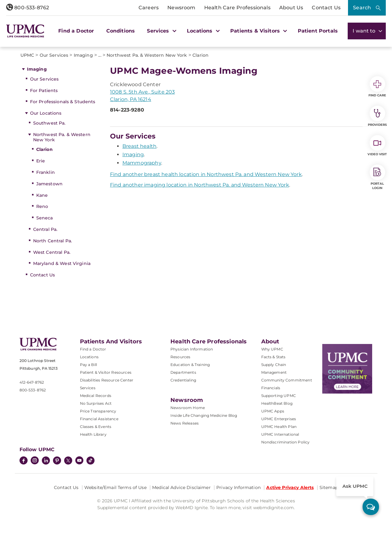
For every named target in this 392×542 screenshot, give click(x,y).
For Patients (44, 90)
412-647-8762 (32, 382)
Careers (149, 8)
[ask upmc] (371, 507)
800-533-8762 (28, 8)
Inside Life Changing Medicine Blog (204, 415)
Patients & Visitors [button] (258, 31)
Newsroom (181, 8)
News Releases (185, 423)
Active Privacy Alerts (290, 487)
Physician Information (192, 349)
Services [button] (161, 31)
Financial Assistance (99, 419)
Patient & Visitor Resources (106, 372)
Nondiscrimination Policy (286, 442)
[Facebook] (24, 461)
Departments (183, 372)
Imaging (37, 69)
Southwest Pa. (49, 123)
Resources (180, 357)
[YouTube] (79, 461)
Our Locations (46, 113)
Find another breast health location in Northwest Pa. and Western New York (206, 174)
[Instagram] (35, 461)
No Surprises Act (96, 403)
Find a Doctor (76, 31)
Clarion (44, 149)
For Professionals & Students (63, 102)
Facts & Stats (273, 357)
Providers (377, 116)
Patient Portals (318, 31)
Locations (89, 357)
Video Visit (377, 146)
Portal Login (377, 177)
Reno (42, 206)
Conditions (121, 31)
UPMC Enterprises (279, 419)
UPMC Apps (273, 411)
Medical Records (96, 396)
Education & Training (190, 365)
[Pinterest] (57, 461)
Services (88, 388)
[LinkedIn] (46, 461)
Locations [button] (203, 31)
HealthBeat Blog (277, 403)
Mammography (142, 163)
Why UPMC (272, 349)
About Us (291, 8)
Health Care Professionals (237, 8)
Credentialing (183, 380)
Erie (41, 161)
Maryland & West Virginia (62, 263)
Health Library (93, 434)
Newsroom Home (188, 408)
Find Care (377, 87)
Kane (42, 195)
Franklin (46, 172)
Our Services (44, 79)
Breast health (139, 146)
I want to (367, 31)
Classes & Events (96, 427)
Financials (271, 388)
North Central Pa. (53, 241)
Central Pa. (45, 229)
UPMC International (280, 434)
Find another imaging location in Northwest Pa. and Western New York (200, 185)
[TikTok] (90, 460)
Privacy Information (238, 487)
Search (362, 8)
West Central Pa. (52, 252)
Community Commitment (287, 380)
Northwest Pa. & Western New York (62, 137)
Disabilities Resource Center (107, 380)
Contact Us (326, 8)
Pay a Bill (89, 365)
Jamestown (49, 184)
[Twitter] (68, 460)
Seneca (45, 218)
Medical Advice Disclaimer (181, 487)
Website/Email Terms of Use (115, 487)
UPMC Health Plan (279, 427)
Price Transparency (98, 411)
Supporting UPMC (279, 396)
